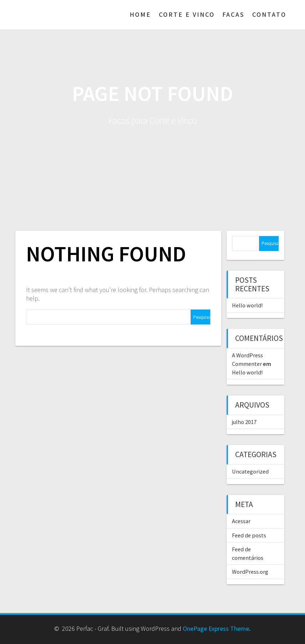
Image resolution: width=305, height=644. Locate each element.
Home (140, 14)
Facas (233, 14)
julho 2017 (244, 422)
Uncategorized (250, 471)
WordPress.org (250, 572)
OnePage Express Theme (216, 628)
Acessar (241, 521)
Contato (269, 14)
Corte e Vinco (187, 14)
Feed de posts (249, 535)
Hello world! (247, 305)
